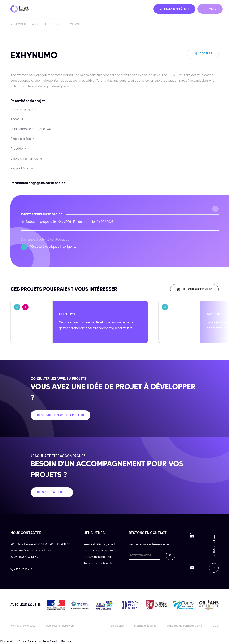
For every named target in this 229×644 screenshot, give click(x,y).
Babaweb (68, 625)
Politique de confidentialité (185, 625)
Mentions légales (145, 625)
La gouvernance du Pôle (98, 556)
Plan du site (116, 625)
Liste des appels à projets (99, 550)
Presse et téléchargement (99, 544)
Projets (54, 24)
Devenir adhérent (174, 9)
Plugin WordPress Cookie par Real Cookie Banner (36, 641)
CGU (216, 625)
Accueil (37, 24)
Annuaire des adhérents (98, 563)
